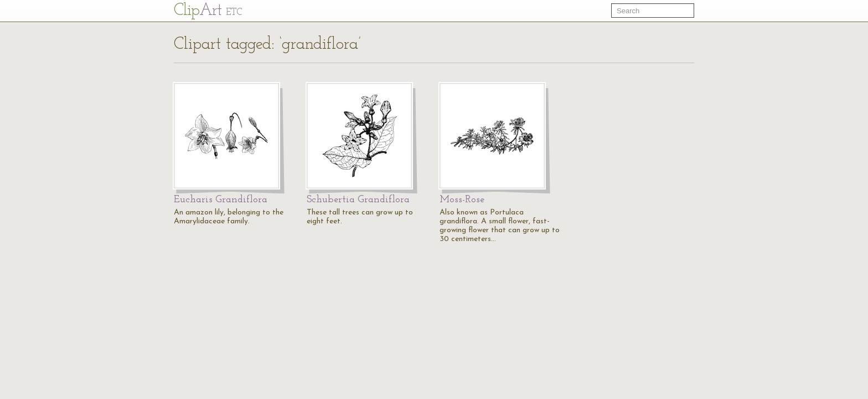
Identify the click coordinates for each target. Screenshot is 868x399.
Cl (208, 11)
